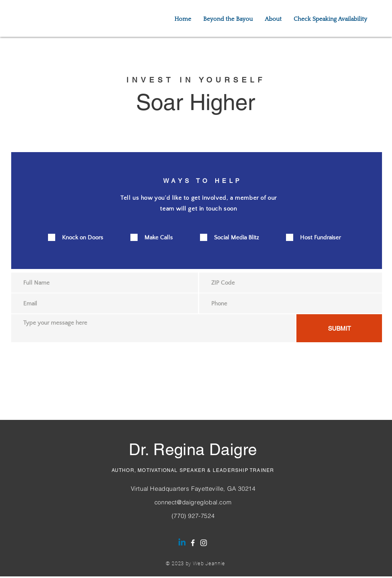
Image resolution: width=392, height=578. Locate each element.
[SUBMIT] (339, 328)
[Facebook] (193, 543)
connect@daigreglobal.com (193, 502)
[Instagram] (204, 543)
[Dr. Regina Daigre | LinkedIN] (182, 543)
